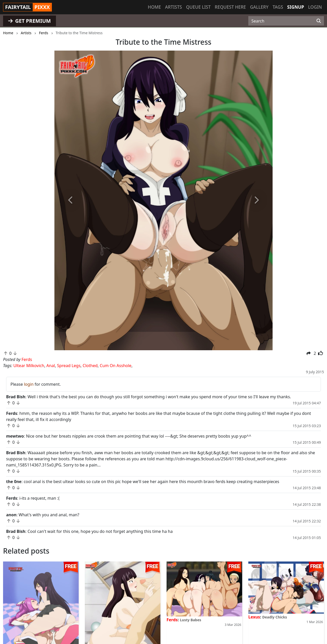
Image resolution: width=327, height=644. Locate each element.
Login (315, 7)
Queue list (198, 7)
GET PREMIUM (30, 21)
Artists (173, 7)
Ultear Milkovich (29, 366)
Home (154, 7)
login (29, 384)
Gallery (259, 7)
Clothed (90, 366)
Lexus (254, 617)
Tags (278, 7)
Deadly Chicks (275, 617)
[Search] (319, 21)
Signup (296, 7)
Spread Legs (69, 366)
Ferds (172, 620)
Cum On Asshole (115, 366)
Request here (230, 7)
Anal (51, 366)
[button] (71, 201)
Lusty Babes (191, 620)
